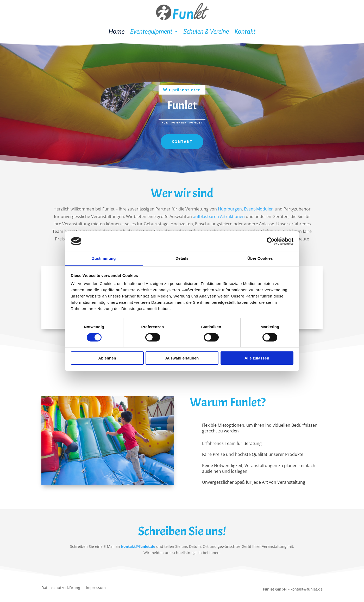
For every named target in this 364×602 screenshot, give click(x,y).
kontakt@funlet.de (138, 546)
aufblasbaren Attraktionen (219, 216)
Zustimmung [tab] (104, 258)
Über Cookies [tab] (260, 258)
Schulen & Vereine (206, 31)
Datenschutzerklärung (61, 588)
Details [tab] (182, 258)
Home (117, 31)
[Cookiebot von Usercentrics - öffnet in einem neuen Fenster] (271, 241)
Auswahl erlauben (182, 358)
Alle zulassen (257, 358)
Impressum (96, 588)
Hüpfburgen (230, 209)
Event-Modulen (259, 209)
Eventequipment (151, 31)
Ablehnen (107, 358)
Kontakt (245, 31)
